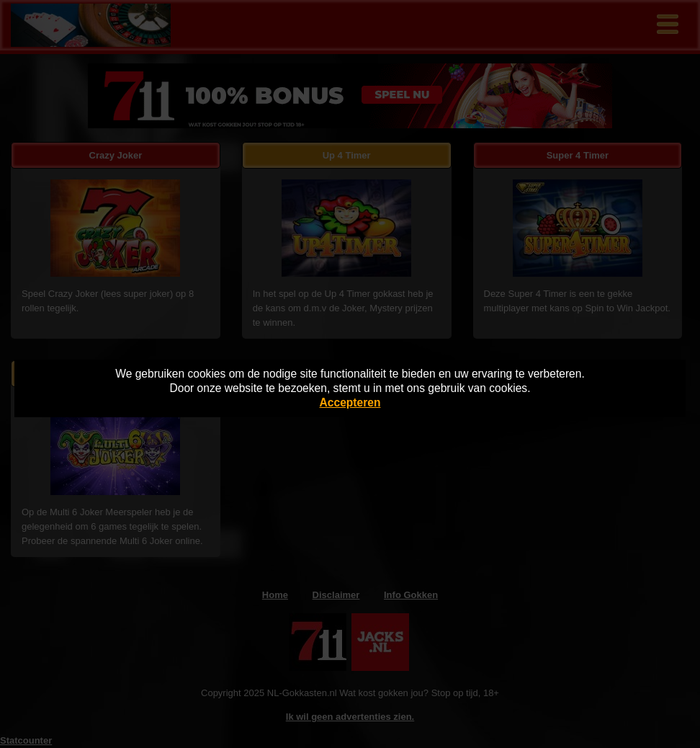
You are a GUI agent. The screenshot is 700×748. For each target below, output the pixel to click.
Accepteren (350, 402)
